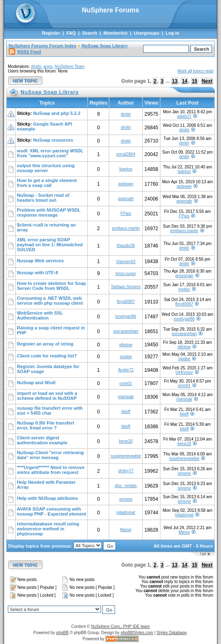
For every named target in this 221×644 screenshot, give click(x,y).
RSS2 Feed (25, 52)
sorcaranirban (126, 331)
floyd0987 (126, 302)
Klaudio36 (126, 246)
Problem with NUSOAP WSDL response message (49, 212)
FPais (126, 213)
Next (207, 81)
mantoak (126, 397)
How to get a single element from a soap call (47, 183)
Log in (172, 33)
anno (48, 66)
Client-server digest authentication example (42, 440)
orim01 (126, 384)
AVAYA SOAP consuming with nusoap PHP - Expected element (52, 511)
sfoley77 (126, 471)
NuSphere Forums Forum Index (42, 46)
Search (90, 33)
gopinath (126, 199)
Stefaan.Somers (126, 287)
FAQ (71, 33)
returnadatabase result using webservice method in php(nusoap (48, 529)
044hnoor (184, 372)
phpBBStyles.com (137, 633)
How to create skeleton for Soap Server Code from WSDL (51, 286)
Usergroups (146, 33)
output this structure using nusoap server (46, 168)
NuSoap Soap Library (105, 46)
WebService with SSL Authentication (40, 315)
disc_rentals (126, 486)
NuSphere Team (70, 66)
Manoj (126, 530)
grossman (184, 276)
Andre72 (126, 370)
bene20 (126, 441)
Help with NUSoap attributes (47, 498)
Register (51, 33)
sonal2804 (126, 154)
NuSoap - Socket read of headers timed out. (43, 198)
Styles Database (172, 633)
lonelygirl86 (126, 316)
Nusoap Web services (40, 261)
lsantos (126, 169)
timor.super (126, 274)
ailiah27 (184, 116)
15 (194, 81)
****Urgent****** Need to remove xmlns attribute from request (51, 470)
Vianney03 (126, 262)
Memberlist (115, 33)
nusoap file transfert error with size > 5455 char (50, 411)
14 (185, 81)
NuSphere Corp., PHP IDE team (121, 626)
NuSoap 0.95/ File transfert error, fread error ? (46, 425)
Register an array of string (45, 344)
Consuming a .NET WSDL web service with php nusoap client (50, 301)
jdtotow (126, 345)
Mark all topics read (196, 71)
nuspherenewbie (126, 456)
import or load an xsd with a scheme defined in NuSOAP (47, 396)
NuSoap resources (53, 140)
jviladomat (126, 512)
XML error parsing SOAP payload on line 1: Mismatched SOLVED (50, 245)
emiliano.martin (126, 228)
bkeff (126, 412)
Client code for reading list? (47, 356)
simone (184, 473)
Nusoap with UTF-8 (38, 273)
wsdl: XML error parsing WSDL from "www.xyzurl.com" (50, 153)
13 (175, 81)
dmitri (36, 66)
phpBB (62, 633)
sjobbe (126, 357)
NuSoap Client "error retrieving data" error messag (50, 455)
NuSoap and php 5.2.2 (57, 113)
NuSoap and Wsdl (36, 383)
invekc (184, 289)
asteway (126, 184)
